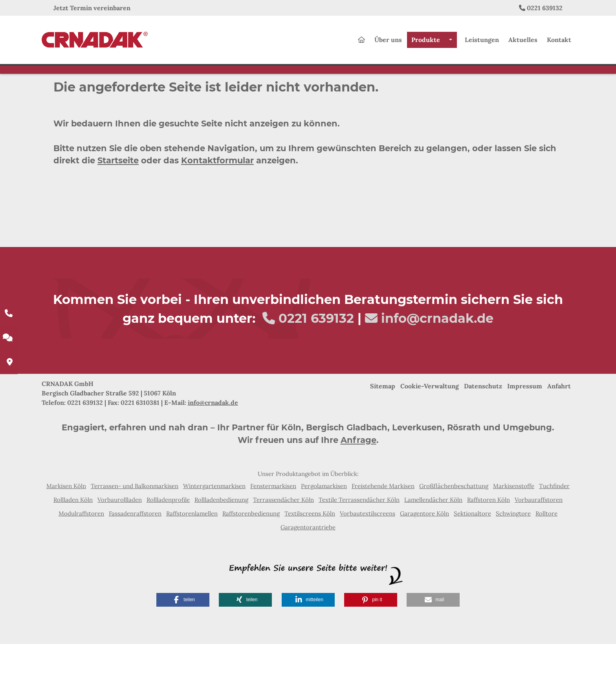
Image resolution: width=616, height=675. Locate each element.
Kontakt (559, 43)
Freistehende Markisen (383, 517)
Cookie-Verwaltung (430, 417)
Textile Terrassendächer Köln (359, 531)
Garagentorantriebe (308, 558)
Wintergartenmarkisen (214, 517)
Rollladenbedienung (221, 531)
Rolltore (546, 544)
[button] (183, 631)
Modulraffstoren (81, 544)
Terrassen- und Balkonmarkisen (135, 517)
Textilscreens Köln (310, 544)
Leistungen (482, 43)
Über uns (388, 43)
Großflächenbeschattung (454, 517)
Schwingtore (513, 544)
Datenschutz (483, 417)
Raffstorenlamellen (192, 544)
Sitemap (383, 417)
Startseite (118, 191)
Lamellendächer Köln (433, 531)
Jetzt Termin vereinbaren (92, 8)
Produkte (426, 43)
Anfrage (358, 471)
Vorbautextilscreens (368, 544)
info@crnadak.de (437, 349)
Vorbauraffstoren (539, 531)
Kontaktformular (217, 191)
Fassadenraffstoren (135, 544)
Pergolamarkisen (324, 517)
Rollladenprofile (168, 531)
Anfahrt (559, 417)
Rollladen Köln (73, 531)
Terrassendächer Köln (283, 531)
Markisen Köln (66, 517)
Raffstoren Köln (489, 531)
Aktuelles (523, 43)
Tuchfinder (554, 517)
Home (99, 91)
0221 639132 (545, 8)
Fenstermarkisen (273, 517)
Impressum (525, 417)
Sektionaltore (472, 544)
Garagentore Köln (424, 544)
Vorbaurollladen (120, 531)
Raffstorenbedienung (251, 544)
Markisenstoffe (514, 517)
